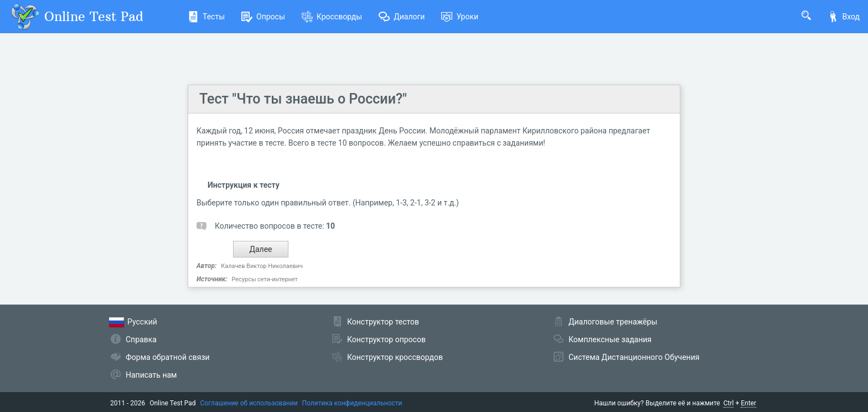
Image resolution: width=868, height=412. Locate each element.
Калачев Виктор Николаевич (262, 266)
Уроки (460, 17)
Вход (844, 17)
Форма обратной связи (168, 357)
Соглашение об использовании (249, 403)
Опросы (263, 17)
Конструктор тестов (383, 322)
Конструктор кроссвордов (395, 357)
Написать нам (151, 375)
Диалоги (402, 17)
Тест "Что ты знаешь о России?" (303, 99)
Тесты (206, 17)
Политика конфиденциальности (352, 403)
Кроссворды (332, 17)
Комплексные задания (610, 339)
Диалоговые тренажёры (613, 322)
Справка (141, 339)
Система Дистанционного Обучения (634, 357)
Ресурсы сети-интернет (264, 279)
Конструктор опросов (386, 339)
